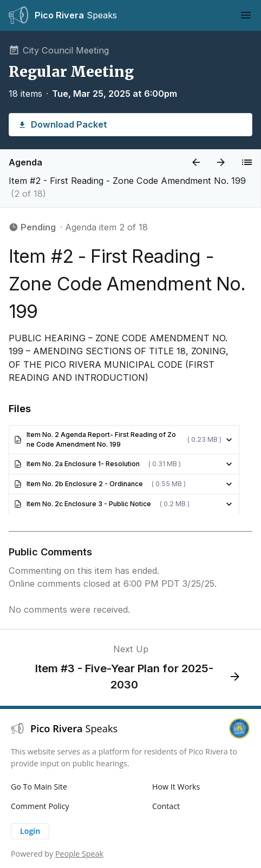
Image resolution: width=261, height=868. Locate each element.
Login (30, 831)
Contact (166, 806)
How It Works (176, 787)
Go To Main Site (39, 787)
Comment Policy (40, 806)
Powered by (57, 854)
